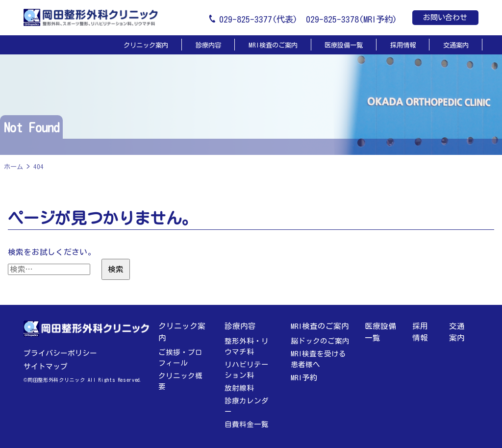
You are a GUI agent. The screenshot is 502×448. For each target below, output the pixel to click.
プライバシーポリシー (60, 353)
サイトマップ (46, 366)
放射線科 (239, 388)
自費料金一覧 (247, 424)
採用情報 (403, 45)
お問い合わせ (445, 17)
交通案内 (456, 45)
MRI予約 (304, 377)
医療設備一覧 (344, 45)
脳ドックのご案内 (320, 341)
